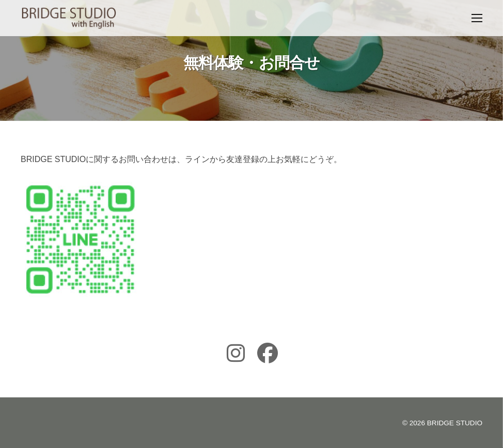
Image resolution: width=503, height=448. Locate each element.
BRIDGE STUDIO (455, 423)
